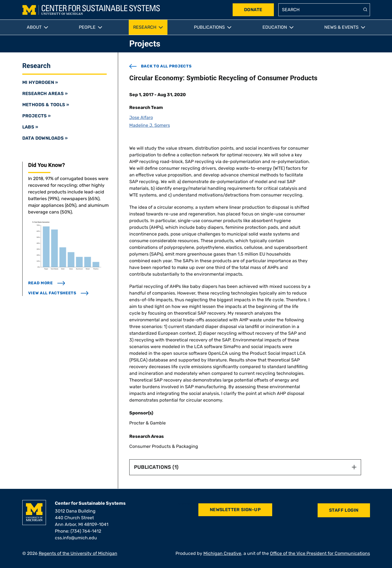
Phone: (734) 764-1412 (78, 531)
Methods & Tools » (46, 105)
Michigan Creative (222, 553)
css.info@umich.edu (76, 538)
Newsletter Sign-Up (235, 510)
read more (47, 283)
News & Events (341, 27)
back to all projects (160, 66)
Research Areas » (45, 94)
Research (145, 27)
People (87, 27)
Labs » (30, 127)
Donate (253, 10)
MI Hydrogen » (40, 82)
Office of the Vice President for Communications (320, 553)
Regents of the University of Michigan (78, 553)
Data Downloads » (45, 138)
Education (275, 27)
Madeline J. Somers (150, 125)
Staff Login (344, 510)
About (34, 27)
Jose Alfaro (141, 117)
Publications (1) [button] (245, 467)
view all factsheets (58, 293)
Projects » (37, 116)
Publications (209, 27)
